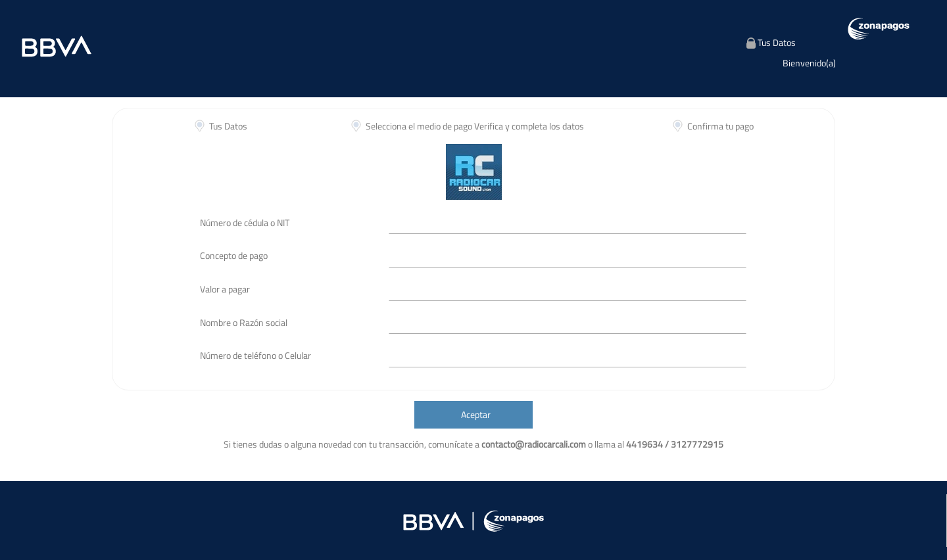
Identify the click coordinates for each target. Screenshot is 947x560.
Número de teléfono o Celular (255, 355)
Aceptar (476, 414)
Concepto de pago (234, 255)
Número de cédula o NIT (245, 222)
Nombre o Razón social (244, 322)
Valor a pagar (225, 289)
